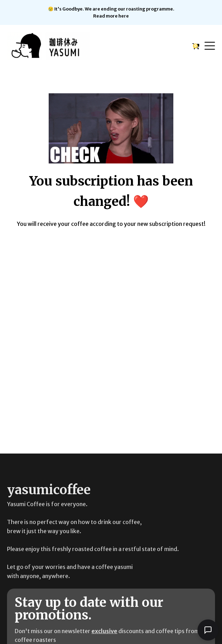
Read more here (111, 16)
